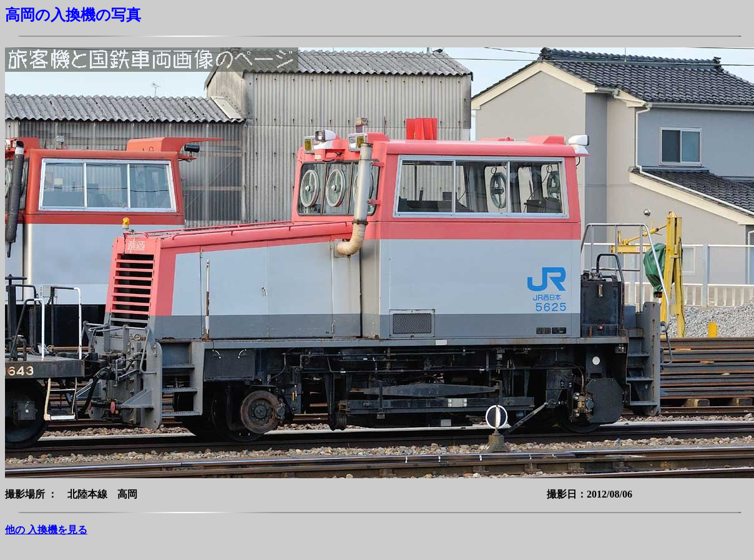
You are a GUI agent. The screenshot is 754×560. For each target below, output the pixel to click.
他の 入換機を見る (46, 530)
